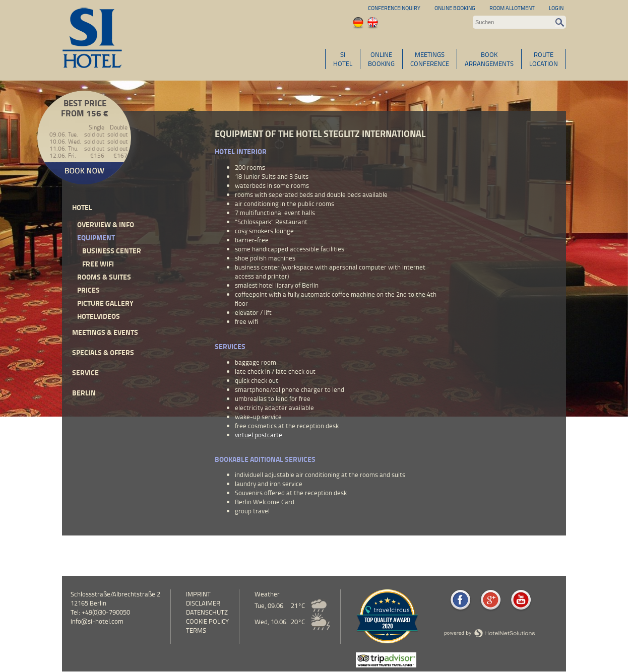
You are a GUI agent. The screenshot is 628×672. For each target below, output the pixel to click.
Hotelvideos (99, 316)
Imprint (198, 594)
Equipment (96, 238)
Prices (88, 290)
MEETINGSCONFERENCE (430, 59)
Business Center (112, 251)
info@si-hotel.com (97, 621)
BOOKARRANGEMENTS (489, 59)
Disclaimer (203, 603)
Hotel (82, 207)
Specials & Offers (103, 352)
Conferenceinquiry (394, 8)
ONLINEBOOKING (381, 59)
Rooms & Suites (104, 277)
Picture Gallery (105, 303)
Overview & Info (106, 224)
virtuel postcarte (259, 435)
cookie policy (207, 621)
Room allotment (512, 8)
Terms (196, 630)
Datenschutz (207, 612)
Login (556, 8)
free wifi (98, 264)
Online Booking (455, 8)
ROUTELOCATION (544, 59)
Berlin (84, 393)
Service (85, 373)
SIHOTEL (343, 59)
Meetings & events (105, 332)
